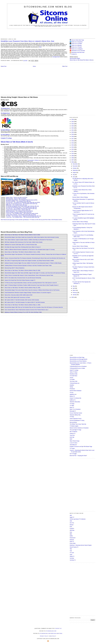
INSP (71, 439)
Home (34, 66)
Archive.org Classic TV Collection (78, 519)
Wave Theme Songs (75, 441)
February (75, 293)
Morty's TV (72, 396)
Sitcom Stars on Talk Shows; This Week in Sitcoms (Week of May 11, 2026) (22, 305)
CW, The (72, 523)
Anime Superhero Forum (76, 419)
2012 (73, 149)
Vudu (71, 555)
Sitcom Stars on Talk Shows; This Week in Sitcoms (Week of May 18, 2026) (22, 288)
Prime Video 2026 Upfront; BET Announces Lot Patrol (17, 297)
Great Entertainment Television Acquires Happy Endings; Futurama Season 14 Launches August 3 (28, 293)
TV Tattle (72, 406)
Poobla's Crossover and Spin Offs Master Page (81, 446)
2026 (73, 119)
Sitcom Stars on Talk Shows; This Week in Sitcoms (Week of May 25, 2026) (22, 270)
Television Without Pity (75, 415)
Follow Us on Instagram (77, 49)
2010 (73, 154)
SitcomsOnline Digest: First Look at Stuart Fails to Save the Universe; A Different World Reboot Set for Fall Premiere (32, 290)
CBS (71, 521)
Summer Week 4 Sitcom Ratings (80, 197)
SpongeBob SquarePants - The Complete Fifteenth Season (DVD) (22, 200)
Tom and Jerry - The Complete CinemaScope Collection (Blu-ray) (21, 209)
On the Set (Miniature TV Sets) (77, 420)
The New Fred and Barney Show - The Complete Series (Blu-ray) (21, 207)
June (74, 177)
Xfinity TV (72, 556)
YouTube (72, 558)
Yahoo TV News (74, 372)
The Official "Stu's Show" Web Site (78, 424)
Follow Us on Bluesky (76, 45)
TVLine (71, 378)
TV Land (72, 553)
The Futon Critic (74, 381)
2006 (73, 162)
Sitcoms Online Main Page (77, 40)
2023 (73, 126)
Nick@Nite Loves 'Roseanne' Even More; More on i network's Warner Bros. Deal (27, 41)
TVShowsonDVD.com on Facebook (78, 366)
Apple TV (72, 517)
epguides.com (73, 394)
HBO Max (72, 530)
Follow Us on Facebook (77, 42)
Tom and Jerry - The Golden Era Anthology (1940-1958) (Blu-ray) (21, 202)
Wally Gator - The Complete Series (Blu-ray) (16, 205)
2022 (73, 128)
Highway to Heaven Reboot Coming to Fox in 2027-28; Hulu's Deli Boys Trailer (23, 312)
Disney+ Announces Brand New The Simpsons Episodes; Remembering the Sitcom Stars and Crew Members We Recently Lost (35, 258)
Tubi (71, 551)
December (75, 164)
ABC (71, 515)
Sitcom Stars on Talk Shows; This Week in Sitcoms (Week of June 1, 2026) (22, 252)
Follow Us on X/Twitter (77, 44)
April (74, 288)
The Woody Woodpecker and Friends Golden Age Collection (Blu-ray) (22, 206)
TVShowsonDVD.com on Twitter (77, 368)
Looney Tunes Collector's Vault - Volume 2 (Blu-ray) (18, 210)
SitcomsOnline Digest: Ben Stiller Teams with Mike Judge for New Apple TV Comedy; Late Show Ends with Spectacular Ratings (35, 273)
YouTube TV (73, 560)
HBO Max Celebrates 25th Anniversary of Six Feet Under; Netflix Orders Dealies (24, 242)
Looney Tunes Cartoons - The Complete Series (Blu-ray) (19, 215)
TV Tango (72, 404)
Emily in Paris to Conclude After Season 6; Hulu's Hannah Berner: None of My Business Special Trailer (29, 275)
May (74, 286)
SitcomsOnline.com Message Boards (78, 359)
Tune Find (72, 435)
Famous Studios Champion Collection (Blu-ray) (17, 212)
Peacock (72, 540)
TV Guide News (73, 376)
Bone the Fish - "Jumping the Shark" (78, 456)
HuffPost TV (73, 400)
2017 (73, 139)
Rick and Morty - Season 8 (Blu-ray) (14, 199)
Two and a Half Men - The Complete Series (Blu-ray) (18, 201)
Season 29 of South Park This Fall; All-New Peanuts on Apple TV (20, 280)
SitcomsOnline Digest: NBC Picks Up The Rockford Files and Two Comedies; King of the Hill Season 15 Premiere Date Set (34, 307)
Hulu (71, 532)
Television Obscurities (75, 402)
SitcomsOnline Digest (75, 58)
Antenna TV (73, 433)
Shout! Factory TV (74, 547)
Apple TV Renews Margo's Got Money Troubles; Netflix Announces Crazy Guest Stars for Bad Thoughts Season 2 (31, 285)
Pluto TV (72, 541)
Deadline (72, 385)
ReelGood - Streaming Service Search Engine (81, 545)
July (74, 175)
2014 (73, 145)
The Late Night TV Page (75, 430)
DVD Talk (72, 437)
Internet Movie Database (76, 391)
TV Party (72, 417)
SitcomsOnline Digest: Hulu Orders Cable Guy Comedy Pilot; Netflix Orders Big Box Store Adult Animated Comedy (32, 237)
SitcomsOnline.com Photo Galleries (78, 361)
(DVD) (26, 198)
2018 (73, 136)
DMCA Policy (53, 636)
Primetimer (72, 389)
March (74, 290)
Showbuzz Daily (74, 374)
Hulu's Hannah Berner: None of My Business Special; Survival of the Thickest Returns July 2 (26, 310)
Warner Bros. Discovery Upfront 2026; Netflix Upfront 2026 (18, 295)
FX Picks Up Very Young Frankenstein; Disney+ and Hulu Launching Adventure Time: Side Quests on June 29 (31, 283)
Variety (71, 387)
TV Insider (72, 379)
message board (56, 57)
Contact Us (73, 54)
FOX (71, 527)
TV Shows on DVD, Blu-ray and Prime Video (40, 220)
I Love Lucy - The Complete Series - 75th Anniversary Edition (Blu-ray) (23, 217)
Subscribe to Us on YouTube (78, 51)
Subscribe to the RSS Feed (78, 52)
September (75, 170)
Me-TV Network (73, 432)
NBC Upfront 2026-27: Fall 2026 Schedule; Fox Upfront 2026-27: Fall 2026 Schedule (25, 302)
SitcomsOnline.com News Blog (48, 7)
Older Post (65, 66)
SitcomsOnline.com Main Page (77, 357)
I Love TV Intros (74, 443)
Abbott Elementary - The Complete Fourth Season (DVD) (19, 211)
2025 (73, 122)
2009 (73, 156)
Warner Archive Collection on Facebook (79, 428)
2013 (73, 147)
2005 (73, 297)
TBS (71, 549)
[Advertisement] (48, 33)
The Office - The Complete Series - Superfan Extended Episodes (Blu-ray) (23, 216)
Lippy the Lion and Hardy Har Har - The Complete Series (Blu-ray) (22, 204)
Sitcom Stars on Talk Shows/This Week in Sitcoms (82, 60)
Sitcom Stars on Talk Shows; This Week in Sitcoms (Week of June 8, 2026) (22, 235)
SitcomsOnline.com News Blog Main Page (51, 633)
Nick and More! (73, 422)
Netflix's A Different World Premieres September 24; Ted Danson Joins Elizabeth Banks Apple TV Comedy (30, 250)
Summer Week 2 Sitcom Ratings (80, 246)
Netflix (71, 536)
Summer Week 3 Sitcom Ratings (80, 222)
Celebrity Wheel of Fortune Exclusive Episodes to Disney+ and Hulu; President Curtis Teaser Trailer (28, 265)
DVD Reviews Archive (57, 220)
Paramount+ (73, 538)
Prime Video (73, 543)
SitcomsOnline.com (51, 631)
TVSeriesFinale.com (75, 383)
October (75, 168)
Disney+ (72, 525)
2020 (73, 132)
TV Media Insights (74, 426)
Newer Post (4, 66)
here (40, 47)
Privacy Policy (44, 636)
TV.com (72, 393)
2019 (73, 134)
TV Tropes (72, 448)
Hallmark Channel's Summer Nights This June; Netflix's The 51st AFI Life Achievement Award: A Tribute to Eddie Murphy (33, 263)
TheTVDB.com (73, 445)
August (75, 172)
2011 (73, 151)
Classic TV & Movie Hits (75, 398)
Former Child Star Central (76, 413)
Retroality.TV (73, 411)
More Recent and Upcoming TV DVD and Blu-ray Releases (15, 220)
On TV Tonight (73, 454)
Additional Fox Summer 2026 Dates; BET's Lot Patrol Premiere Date (21, 245)
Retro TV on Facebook (75, 409)
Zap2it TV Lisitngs (74, 370)
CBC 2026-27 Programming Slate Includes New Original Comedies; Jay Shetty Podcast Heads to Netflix (29, 261)
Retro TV (72, 407)
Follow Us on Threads (77, 47)
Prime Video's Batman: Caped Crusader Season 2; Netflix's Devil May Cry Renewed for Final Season (29, 240)
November (75, 166)
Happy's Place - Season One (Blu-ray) (15, 198)
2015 (73, 143)
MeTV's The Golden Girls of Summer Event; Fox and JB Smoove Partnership (23, 278)
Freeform (72, 528)
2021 (73, 130)
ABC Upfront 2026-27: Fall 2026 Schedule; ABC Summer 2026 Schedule (22, 300)
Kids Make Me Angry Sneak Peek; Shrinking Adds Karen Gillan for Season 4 (23, 247)
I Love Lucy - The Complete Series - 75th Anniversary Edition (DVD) (22, 213)
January (75, 295)
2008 (73, 158)
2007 (73, 160)
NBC (71, 534)
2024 (73, 124)
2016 (73, 141)
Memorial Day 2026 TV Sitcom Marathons (14, 268)
